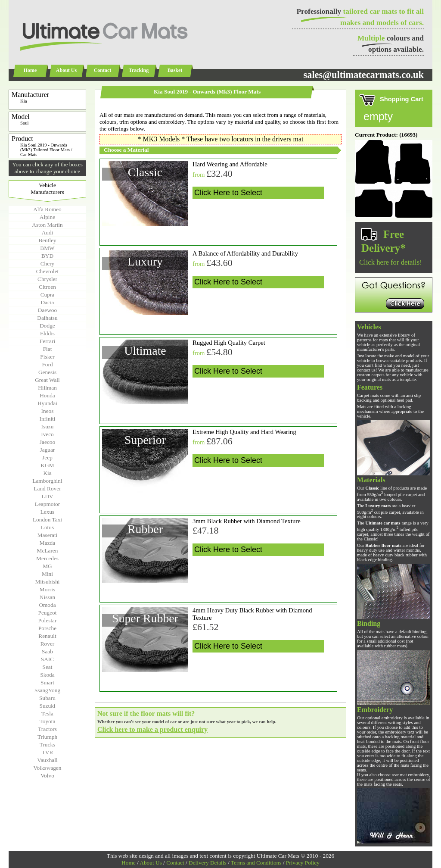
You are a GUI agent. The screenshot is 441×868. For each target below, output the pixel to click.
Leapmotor (47, 504)
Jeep (47, 457)
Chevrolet (48, 271)
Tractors (47, 729)
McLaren (48, 551)
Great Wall (47, 380)
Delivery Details (208, 863)
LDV (47, 496)
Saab (47, 651)
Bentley (47, 240)
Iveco (47, 434)
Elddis (47, 333)
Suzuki (47, 706)
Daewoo (47, 310)
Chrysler (47, 279)
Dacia (47, 302)
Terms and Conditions (256, 863)
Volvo (47, 776)
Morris (47, 589)
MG (47, 566)
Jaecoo (47, 442)
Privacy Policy (303, 863)
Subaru (47, 698)
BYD (47, 256)
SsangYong (47, 690)
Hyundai (47, 403)
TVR (48, 752)
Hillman (47, 388)
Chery (48, 264)
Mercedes (47, 558)
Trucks (48, 745)
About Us (66, 70)
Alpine (47, 217)
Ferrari (47, 341)
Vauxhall (47, 760)
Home (30, 70)
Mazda (47, 543)
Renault (47, 636)
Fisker (47, 357)
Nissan (47, 597)
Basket (175, 70)
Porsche (47, 628)
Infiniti (47, 419)
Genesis (47, 372)
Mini (47, 574)
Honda (47, 395)
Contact (103, 70)
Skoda (47, 675)
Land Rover (47, 489)
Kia (47, 473)
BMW (47, 248)
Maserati (48, 535)
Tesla (47, 713)
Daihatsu (47, 318)
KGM (47, 465)
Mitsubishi (47, 582)
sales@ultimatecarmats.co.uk (363, 75)
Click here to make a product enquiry (152, 729)
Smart (47, 682)
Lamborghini (47, 481)
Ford (47, 364)
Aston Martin (47, 225)
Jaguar (48, 450)
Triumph (47, 737)
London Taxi (47, 520)
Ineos (48, 411)
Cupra (48, 295)
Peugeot (48, 613)
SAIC (47, 659)
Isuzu (48, 426)
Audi (48, 233)
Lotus (47, 527)
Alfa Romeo (47, 209)
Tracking (139, 70)
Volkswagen (48, 768)
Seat (48, 667)
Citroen (47, 287)
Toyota (48, 721)
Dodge (47, 326)
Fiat (48, 349)
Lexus (48, 512)
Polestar (48, 620)
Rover (48, 644)
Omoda (47, 605)
